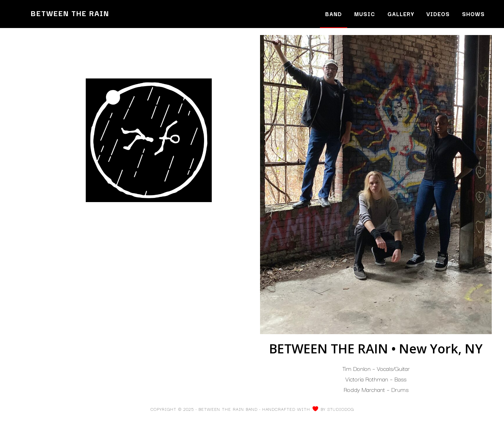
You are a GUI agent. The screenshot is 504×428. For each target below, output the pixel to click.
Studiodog (341, 409)
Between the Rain (70, 13)
